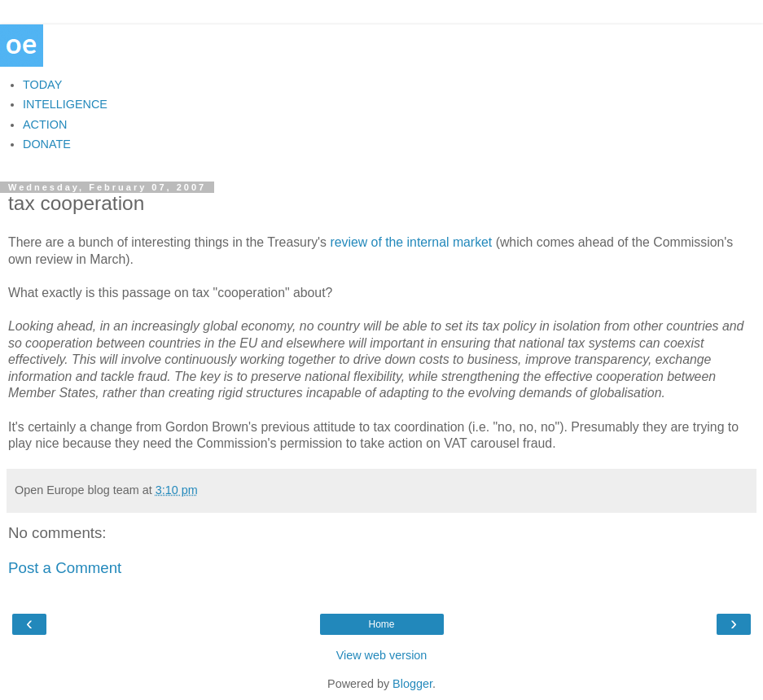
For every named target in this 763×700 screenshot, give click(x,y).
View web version (382, 655)
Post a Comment (65, 568)
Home (381, 624)
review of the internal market (411, 242)
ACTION (45, 125)
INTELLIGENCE (65, 104)
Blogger (412, 684)
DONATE (47, 144)
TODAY (42, 85)
